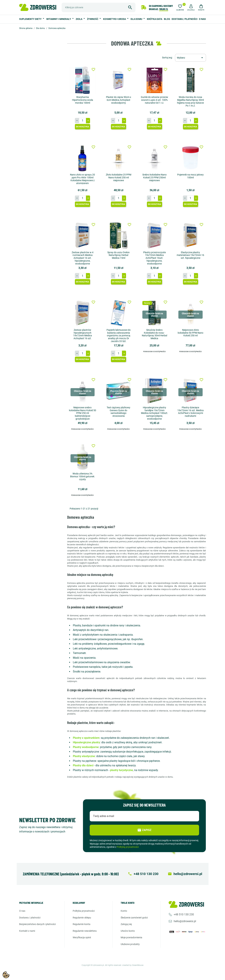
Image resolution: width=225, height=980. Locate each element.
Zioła (79, 19)
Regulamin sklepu (82, 918)
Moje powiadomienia (131, 937)
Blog (167, 19)
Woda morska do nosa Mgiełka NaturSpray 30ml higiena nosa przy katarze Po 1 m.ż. (190, 101)
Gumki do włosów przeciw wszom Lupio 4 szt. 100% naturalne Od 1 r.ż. (154, 100)
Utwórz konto (128, 931)
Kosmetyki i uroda (115, 19)
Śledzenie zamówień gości (134, 918)
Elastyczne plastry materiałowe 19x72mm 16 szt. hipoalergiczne (190, 255)
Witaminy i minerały (59, 19)
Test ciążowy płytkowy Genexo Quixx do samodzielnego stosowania (118, 412)
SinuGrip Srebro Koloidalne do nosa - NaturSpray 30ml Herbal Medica (154, 334)
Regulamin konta (82, 924)
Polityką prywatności (128, 847)
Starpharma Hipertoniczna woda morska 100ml (83, 100)
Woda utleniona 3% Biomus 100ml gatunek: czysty (82, 476)
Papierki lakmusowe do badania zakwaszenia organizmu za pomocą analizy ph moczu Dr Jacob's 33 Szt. (119, 336)
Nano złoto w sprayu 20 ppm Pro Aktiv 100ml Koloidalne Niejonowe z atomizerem (82, 179)
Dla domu (137, 19)
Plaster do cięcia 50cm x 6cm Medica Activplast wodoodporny (119, 100)
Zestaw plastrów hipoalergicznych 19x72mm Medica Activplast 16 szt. (83, 334)
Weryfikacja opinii (82, 937)
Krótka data (155, 19)
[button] (191, 7)
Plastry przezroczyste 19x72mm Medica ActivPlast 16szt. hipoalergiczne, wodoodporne (154, 258)
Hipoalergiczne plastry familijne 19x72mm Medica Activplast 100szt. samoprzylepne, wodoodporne (154, 413)
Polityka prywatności (84, 911)
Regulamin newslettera (85, 931)
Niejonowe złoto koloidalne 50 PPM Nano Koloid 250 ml (191, 333)
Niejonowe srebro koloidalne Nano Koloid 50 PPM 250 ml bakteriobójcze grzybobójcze (83, 413)
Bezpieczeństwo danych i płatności (37, 924)
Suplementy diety (31, 19)
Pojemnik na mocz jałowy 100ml (190, 176)
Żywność (93, 19)
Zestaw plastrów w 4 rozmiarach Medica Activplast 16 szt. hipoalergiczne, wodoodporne (83, 258)
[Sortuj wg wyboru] (191, 58)
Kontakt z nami (27, 931)
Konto (124, 911)
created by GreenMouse (133, 965)
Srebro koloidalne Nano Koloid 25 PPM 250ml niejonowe (154, 177)
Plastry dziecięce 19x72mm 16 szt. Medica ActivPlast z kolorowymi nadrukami (191, 412)
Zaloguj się (126, 924)
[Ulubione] (180, 7)
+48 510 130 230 (184, 914)
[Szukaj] (99, 7)
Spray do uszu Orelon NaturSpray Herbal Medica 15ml (118, 255)
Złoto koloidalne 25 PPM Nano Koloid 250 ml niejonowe (119, 177)
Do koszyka (82, 127)
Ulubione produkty (130, 944)
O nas (202, 19)
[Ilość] (82, 121)
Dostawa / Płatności (185, 19)
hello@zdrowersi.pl (185, 921)
